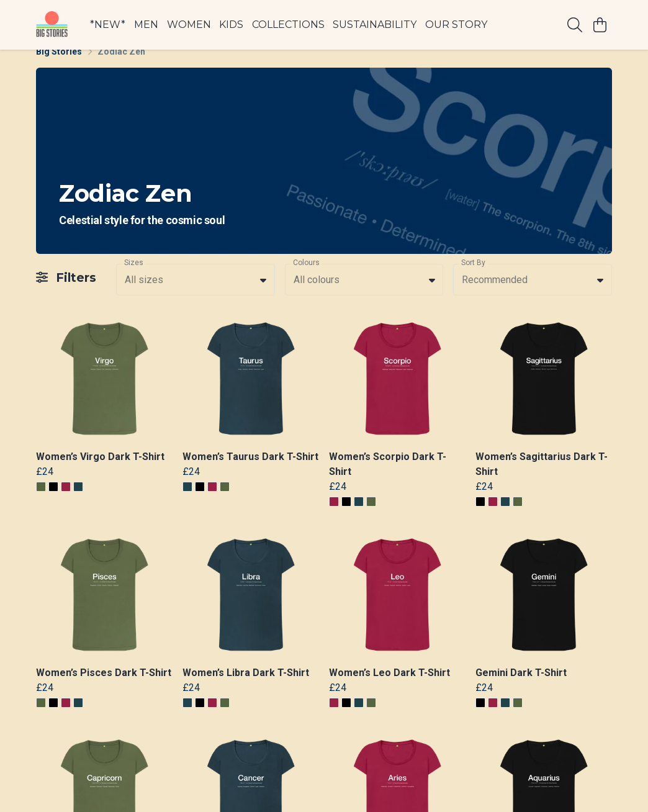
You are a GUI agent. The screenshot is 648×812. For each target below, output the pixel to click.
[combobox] (196, 294)
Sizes (134, 277)
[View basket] (600, 25)
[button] (263, 294)
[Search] (575, 25)
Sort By (473, 277)
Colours (306, 277)
